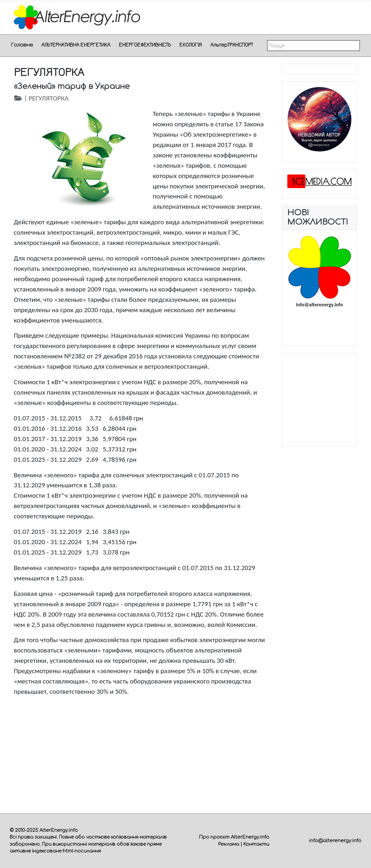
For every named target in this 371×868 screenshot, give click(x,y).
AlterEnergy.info (59, 830)
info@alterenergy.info (335, 841)
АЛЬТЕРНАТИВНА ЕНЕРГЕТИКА (76, 45)
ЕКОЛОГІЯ (191, 45)
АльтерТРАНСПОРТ (232, 45)
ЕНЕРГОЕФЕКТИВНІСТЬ (145, 45)
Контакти (256, 844)
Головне (22, 45)
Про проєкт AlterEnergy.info (234, 837)
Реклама (229, 844)
